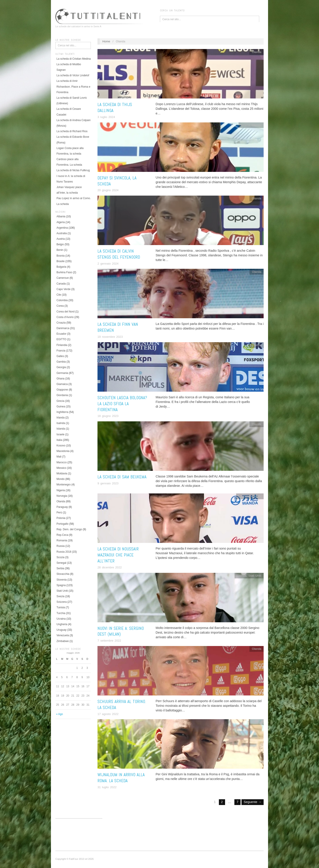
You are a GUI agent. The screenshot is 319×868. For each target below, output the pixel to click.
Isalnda (61, 423)
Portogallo (62, 524)
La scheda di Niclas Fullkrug (73, 170)
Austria (61, 239)
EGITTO (61, 339)
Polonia (61, 518)
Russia (61, 546)
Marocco (62, 462)
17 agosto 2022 (108, 714)
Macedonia (63, 451)
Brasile (61, 261)
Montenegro (64, 485)
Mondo (61, 479)
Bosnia (61, 256)
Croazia (61, 323)
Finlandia (62, 345)
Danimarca (63, 328)
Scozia (60, 557)
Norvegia (62, 496)
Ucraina (61, 619)
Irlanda (61, 418)
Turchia (61, 613)
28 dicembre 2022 (110, 567)
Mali (59, 457)
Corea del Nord (65, 312)
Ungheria (62, 624)
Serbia (60, 568)
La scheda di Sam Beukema (122, 477)
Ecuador (61, 334)
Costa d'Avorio (65, 317)
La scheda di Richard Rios (72, 131)
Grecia (60, 401)
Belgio (60, 244)
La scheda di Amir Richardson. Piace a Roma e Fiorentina (73, 86)
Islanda (61, 429)
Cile (59, 295)
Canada (61, 284)
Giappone (62, 390)
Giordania (62, 395)
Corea (60, 306)
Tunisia (61, 607)
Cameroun (63, 278)
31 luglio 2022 (107, 787)
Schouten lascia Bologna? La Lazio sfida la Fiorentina (122, 404)
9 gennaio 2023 (108, 483)
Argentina (62, 228)
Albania (61, 216)
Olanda (61, 501)
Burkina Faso (64, 272)
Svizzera (62, 602)
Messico (61, 468)
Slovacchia (63, 574)
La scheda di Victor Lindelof (73, 75)
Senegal (61, 563)
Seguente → (253, 802)
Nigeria (61, 490)
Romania (62, 540)
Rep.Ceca (62, 535)
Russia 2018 (64, 552)
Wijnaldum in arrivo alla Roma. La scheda (121, 778)
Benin (60, 250)
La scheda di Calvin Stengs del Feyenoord (119, 254)
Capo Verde (63, 289)
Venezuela (63, 635)
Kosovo (61, 446)
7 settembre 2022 (109, 641)
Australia (62, 233)
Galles (60, 356)
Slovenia (62, 580)
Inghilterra (62, 412)
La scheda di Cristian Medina (74, 59)
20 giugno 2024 (108, 190)
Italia (59, 440)
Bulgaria (61, 267)
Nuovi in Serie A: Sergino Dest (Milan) (121, 631)
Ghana (60, 379)
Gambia (61, 362)
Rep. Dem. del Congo (69, 529)
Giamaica (62, 384)
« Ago (59, 714)
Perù (59, 513)
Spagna (61, 585)
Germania (62, 373)
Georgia (61, 367)
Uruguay (61, 630)
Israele (60, 434)
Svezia (60, 596)
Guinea (61, 407)
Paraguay (62, 507)
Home (106, 41)
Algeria (61, 222)
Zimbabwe (63, 641)
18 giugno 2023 (108, 416)
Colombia (62, 300)
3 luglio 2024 (106, 117)
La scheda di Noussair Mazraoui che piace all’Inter (118, 555)
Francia (61, 351)
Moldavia (62, 473)
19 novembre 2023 (110, 337)
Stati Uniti (62, 591)
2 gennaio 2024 (108, 264)
